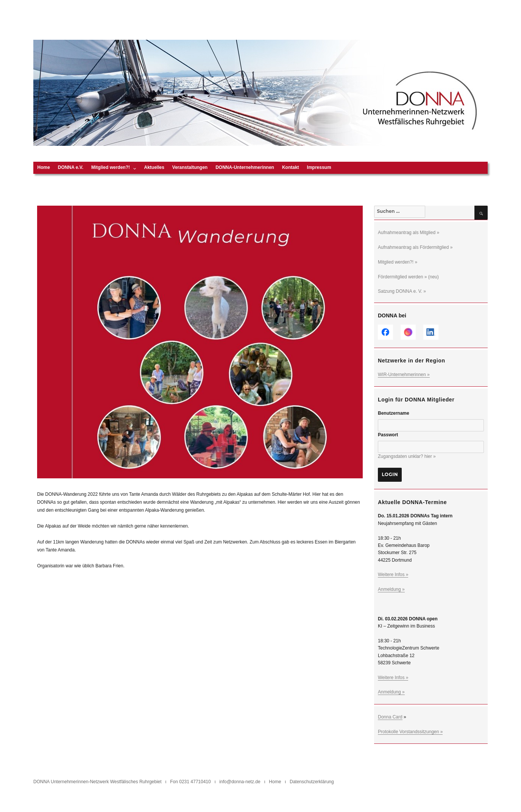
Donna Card (390, 717)
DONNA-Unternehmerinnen (245, 167)
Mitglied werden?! (111, 167)
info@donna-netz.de (240, 782)
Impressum (319, 167)
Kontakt (291, 167)
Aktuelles (154, 167)
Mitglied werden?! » (398, 262)
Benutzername (394, 413)
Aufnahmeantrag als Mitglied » (409, 233)
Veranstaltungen (190, 167)
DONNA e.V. (71, 167)
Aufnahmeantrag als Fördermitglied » (415, 247)
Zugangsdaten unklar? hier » (407, 456)
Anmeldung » (391, 589)
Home (44, 167)
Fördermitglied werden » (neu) (408, 277)
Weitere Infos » (393, 575)
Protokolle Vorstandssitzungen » (410, 732)
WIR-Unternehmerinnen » (404, 375)
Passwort (388, 435)
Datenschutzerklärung (312, 782)
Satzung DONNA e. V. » (402, 291)
